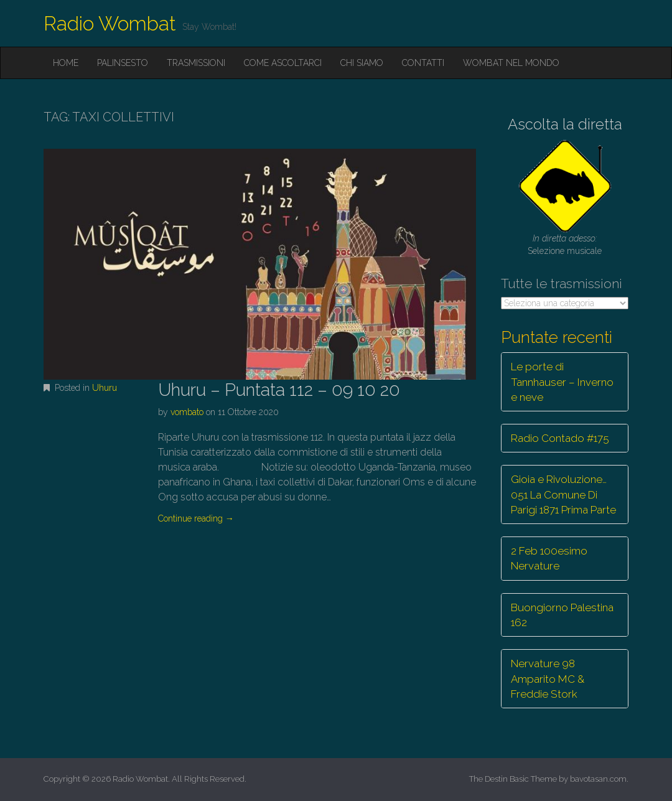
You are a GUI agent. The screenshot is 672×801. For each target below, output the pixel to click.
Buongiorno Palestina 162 (562, 615)
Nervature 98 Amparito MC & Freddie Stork (548, 679)
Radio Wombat (110, 23)
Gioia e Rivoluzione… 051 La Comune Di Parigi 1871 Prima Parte (563, 494)
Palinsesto (123, 63)
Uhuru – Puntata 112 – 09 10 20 (279, 390)
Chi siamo (362, 63)
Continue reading (196, 518)
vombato (187, 412)
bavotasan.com (598, 779)
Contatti (423, 63)
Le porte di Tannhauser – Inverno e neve (562, 382)
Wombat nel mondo (511, 63)
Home (66, 63)
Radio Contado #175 (560, 438)
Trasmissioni (196, 63)
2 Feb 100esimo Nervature (549, 558)
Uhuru (105, 388)
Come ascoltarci (283, 63)
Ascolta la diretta (565, 124)
